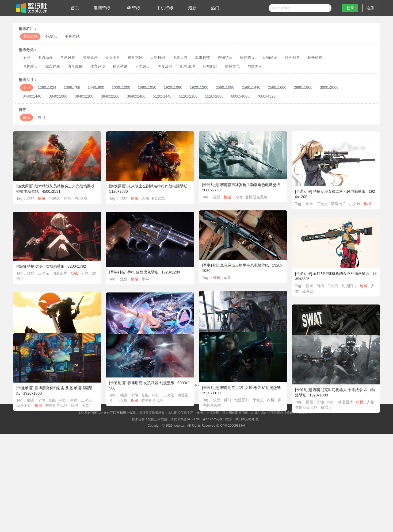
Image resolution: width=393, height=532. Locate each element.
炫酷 (31, 198)
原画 (67, 198)
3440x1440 (32, 96)
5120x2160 (188, 96)
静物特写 (225, 57)
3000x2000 (329, 87)
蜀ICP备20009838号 (231, 426)
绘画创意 (292, 57)
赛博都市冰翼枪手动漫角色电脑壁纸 (250, 185)
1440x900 (96, 87)
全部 (26, 57)
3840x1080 (58, 96)
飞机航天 (30, 66)
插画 (310, 204)
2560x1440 (251, 87)
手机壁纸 (165, 8)
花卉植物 (315, 57)
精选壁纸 (120, 66)
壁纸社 (31, 8)
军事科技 (203, 57)
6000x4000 (240, 96)
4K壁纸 (133, 8)
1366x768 (72, 87)
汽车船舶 (75, 66)
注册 (370, 8)
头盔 (88, 406)
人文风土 (143, 66)
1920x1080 (173, 87)
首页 (75, 8)
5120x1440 (162, 96)
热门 (215, 8)
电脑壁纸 (102, 8)
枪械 (41, 198)
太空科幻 (158, 57)
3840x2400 (136, 96)
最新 (192, 8)
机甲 (78, 406)
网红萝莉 (255, 66)
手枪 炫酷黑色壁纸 (143, 272)
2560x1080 (225, 87)
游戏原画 (90, 57)
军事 (227, 277)
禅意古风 (135, 57)
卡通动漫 (45, 57)
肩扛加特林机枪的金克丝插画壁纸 (341, 273)
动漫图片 (338, 204)
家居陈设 (247, 57)
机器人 (326, 409)
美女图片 (113, 57)
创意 (77, 401)
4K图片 (54, 198)
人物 (145, 198)
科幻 (226, 401)
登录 (350, 8)
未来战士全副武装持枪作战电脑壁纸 (157, 186)
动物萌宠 (270, 57)
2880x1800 (303, 87)
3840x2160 (110, 96)
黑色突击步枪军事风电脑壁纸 (245, 265)
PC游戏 (81, 198)
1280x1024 (47, 87)
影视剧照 (210, 66)
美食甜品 (165, 66)
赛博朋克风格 (256, 197)
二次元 (322, 204)
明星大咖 (180, 57)
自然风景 (68, 57)
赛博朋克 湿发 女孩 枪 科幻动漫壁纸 (249, 388)
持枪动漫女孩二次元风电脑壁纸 (339, 191)
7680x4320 (266, 96)
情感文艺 (232, 66)
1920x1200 (199, 87)
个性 (45, 401)
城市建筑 (53, 66)
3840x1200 (84, 96)
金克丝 (308, 291)
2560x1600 (277, 87)
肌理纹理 (188, 66)
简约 (320, 286)
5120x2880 (214, 96)
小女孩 (355, 204)
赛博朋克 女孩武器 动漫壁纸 (149, 384)
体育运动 (98, 66)
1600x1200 (121, 87)
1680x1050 (147, 87)
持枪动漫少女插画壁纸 (46, 266)
